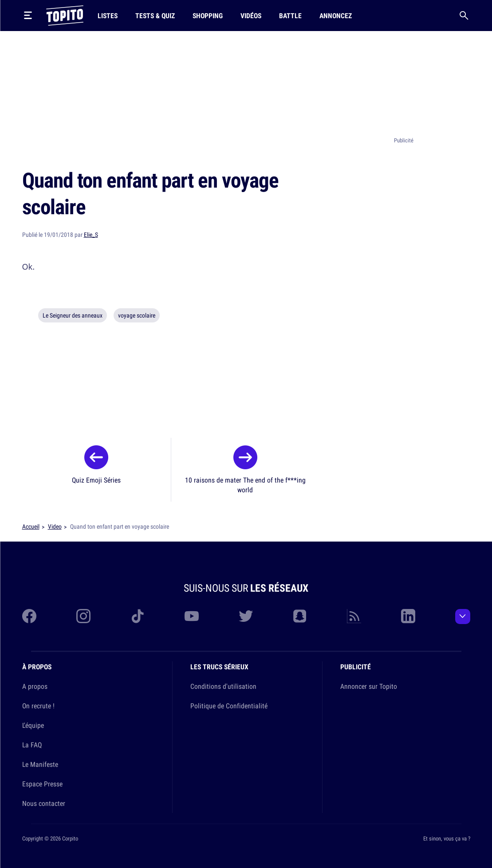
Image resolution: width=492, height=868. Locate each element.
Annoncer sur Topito (369, 686)
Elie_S (91, 235)
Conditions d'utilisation (223, 686)
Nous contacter (44, 803)
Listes (108, 16)
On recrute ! (38, 706)
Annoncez (336, 16)
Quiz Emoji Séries (96, 480)
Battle (290, 16)
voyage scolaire (137, 315)
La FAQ (32, 745)
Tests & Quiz (155, 16)
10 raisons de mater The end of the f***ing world (245, 485)
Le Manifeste (40, 764)
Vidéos (251, 16)
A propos (35, 686)
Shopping (208, 16)
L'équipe (33, 725)
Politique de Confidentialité (229, 706)
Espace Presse (42, 784)
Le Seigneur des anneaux (73, 315)
